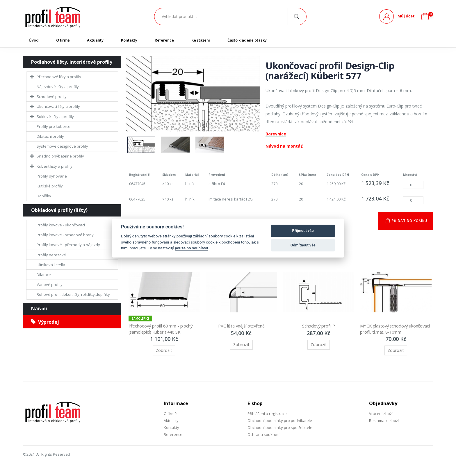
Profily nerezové (51, 255)
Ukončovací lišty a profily (58, 106)
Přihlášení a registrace (267, 414)
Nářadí (39, 309)
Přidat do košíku (409, 221)
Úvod (34, 40)
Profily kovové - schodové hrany (65, 235)
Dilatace (44, 275)
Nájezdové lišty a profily (58, 87)
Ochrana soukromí (264, 435)
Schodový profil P (318, 326)
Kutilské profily (50, 186)
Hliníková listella (51, 265)
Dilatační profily (50, 136)
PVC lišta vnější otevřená (241, 326)
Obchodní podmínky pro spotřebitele (280, 428)
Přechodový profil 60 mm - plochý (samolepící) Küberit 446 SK (162, 329)
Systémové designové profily (62, 146)
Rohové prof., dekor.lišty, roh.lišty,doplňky (73, 294)
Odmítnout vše (303, 245)
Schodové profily (52, 96)
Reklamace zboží (384, 420)
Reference (164, 40)
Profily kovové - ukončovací (61, 225)
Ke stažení (201, 40)
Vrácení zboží (381, 414)
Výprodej (45, 322)
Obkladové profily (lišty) (59, 210)
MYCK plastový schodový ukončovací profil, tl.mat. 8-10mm (392, 329)
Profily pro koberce (54, 126)
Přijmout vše (303, 231)
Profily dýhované (52, 176)
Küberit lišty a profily (55, 166)
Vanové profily (50, 284)
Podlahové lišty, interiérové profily (72, 62)
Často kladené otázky (247, 40)
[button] (427, 17)
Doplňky (44, 196)
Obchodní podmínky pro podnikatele (280, 420)
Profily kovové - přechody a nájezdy (68, 245)
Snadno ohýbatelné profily (60, 156)
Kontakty (129, 40)
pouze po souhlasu (191, 248)
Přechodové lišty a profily (59, 77)
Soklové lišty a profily (55, 117)
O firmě (63, 40)
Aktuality (95, 40)
